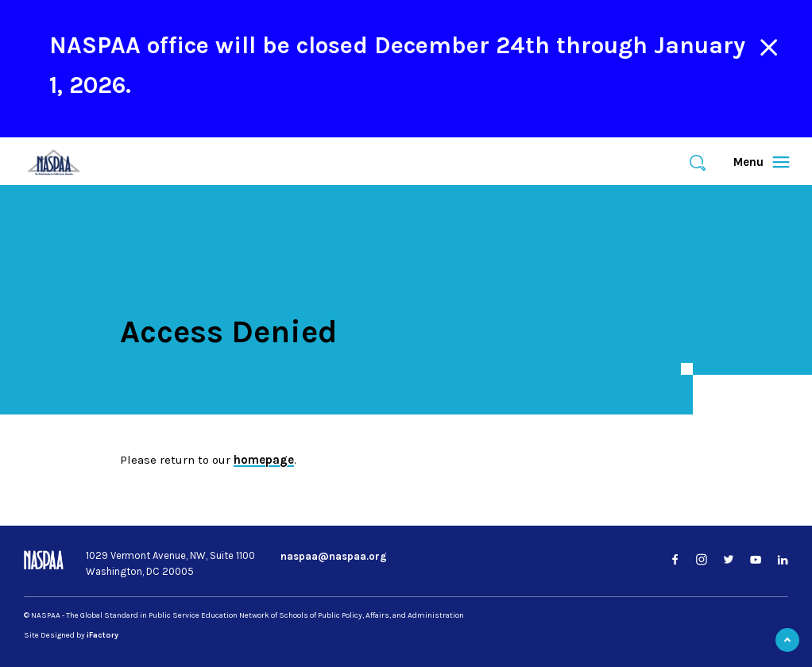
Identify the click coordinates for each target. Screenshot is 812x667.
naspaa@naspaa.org (334, 556)
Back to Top (787, 640)
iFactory (102, 635)
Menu (754, 162)
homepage (264, 460)
